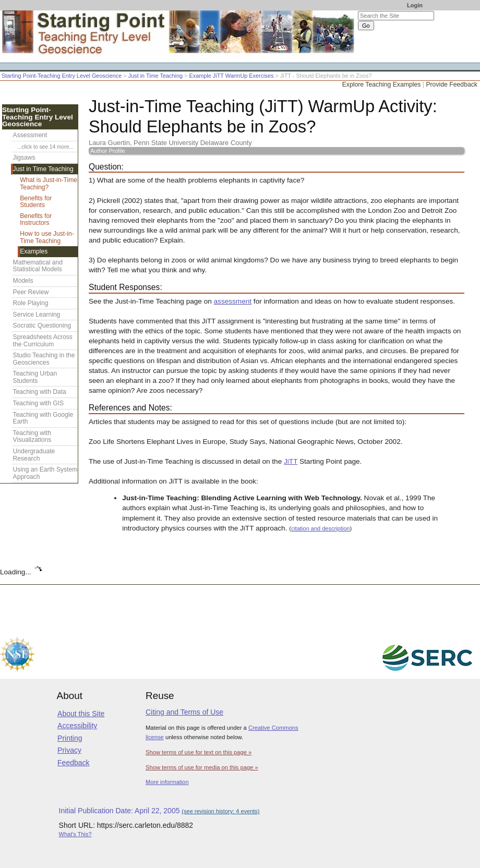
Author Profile (108, 151)
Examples (34, 251)
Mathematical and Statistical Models (38, 266)
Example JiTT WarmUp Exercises (232, 76)
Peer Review (31, 292)
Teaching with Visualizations (32, 437)
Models (23, 281)
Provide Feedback (452, 85)
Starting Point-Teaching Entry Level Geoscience (62, 76)
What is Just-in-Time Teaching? (49, 184)
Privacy (69, 750)
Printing (70, 738)
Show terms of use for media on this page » (202, 767)
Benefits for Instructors (36, 220)
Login (415, 5)
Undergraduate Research (34, 455)
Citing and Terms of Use (184, 712)
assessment (233, 301)
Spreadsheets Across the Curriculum (43, 341)
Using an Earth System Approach (45, 473)
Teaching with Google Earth (43, 418)
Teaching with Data (40, 392)
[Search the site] (396, 16)
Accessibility (77, 726)
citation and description (321, 528)
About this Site (81, 714)
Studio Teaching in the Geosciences (44, 359)
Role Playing (31, 303)
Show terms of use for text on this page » (199, 752)
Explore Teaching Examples (382, 85)
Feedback (73, 763)
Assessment (30, 135)
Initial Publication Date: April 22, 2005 (159, 811)
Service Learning (37, 315)
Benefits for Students (36, 202)
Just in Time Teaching (155, 76)
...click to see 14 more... (45, 147)
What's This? (75, 834)
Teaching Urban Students (35, 377)
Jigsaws (24, 158)
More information (167, 782)
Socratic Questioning (42, 325)
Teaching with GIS (38, 403)
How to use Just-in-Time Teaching (47, 237)
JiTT (291, 461)
